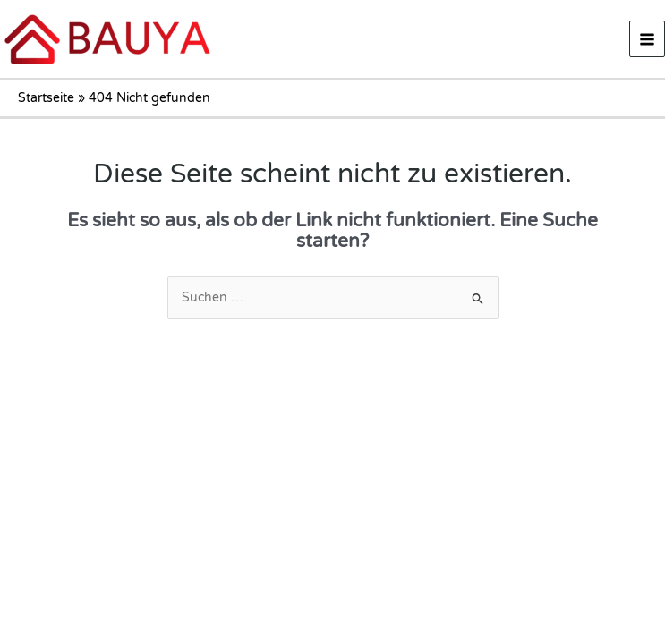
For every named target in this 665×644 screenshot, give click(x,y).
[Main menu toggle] (648, 39)
